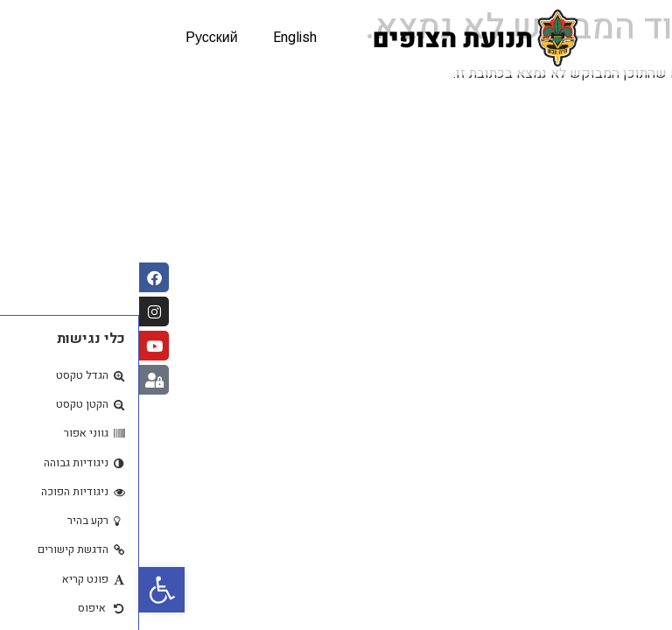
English (156, 38)
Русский (72, 38)
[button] (23, 590)
